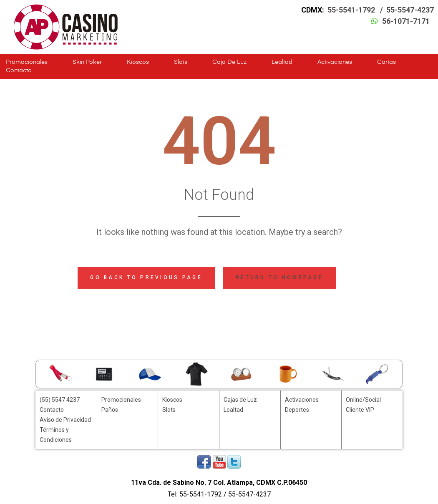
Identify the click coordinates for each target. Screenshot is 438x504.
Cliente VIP (360, 410)
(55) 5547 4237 (60, 400)
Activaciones (335, 62)
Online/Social (363, 400)
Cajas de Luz (240, 400)
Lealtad (282, 62)
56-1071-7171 (406, 21)
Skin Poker (87, 62)
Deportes (297, 410)
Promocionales (27, 62)
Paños (110, 410)
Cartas (386, 62)
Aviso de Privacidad (65, 420)
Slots (181, 62)
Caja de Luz (229, 62)
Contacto (19, 71)
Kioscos (138, 62)
